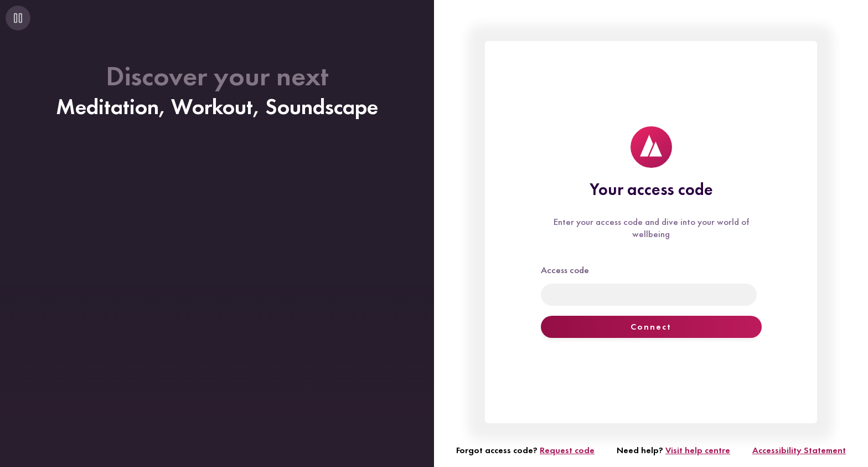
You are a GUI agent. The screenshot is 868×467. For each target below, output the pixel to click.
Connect (651, 327)
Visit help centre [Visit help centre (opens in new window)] (698, 450)
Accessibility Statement (799, 450)
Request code (567, 450)
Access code (565, 270)
